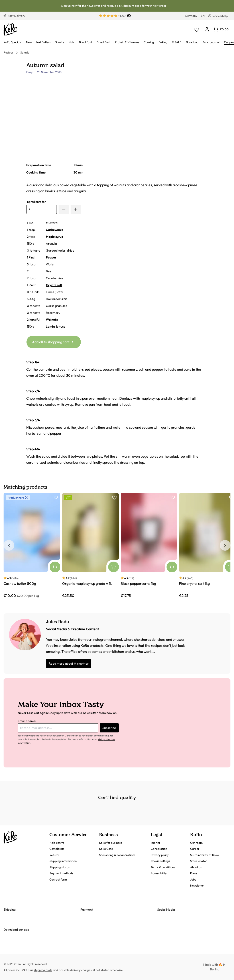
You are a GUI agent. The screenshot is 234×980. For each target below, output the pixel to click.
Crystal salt (54, 285)
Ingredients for (36, 202)
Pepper (51, 257)
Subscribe (109, 728)
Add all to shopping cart (54, 341)
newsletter (94, 6)
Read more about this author (69, 664)
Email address (27, 721)
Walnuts (52, 320)
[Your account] (207, 30)
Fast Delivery (14, 16)
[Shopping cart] (221, 29)
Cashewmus (54, 230)
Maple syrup (55, 237)
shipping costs (43, 970)
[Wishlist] (197, 30)
